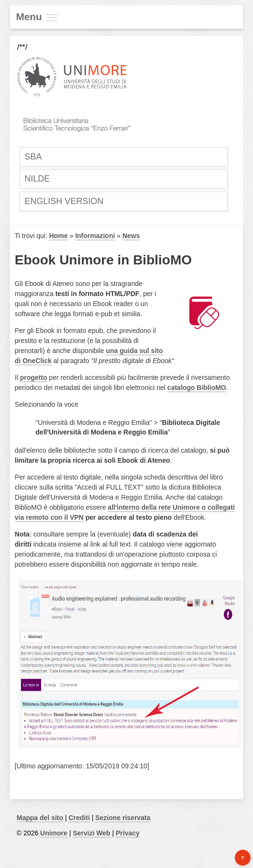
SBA (33, 157)
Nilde (37, 179)
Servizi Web (91, 833)
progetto (34, 377)
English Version (64, 201)
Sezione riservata (123, 818)
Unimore (54, 833)
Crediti (79, 818)
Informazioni (95, 236)
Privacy (128, 833)
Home (59, 236)
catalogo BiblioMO (197, 388)
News (131, 236)
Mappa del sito (40, 818)
